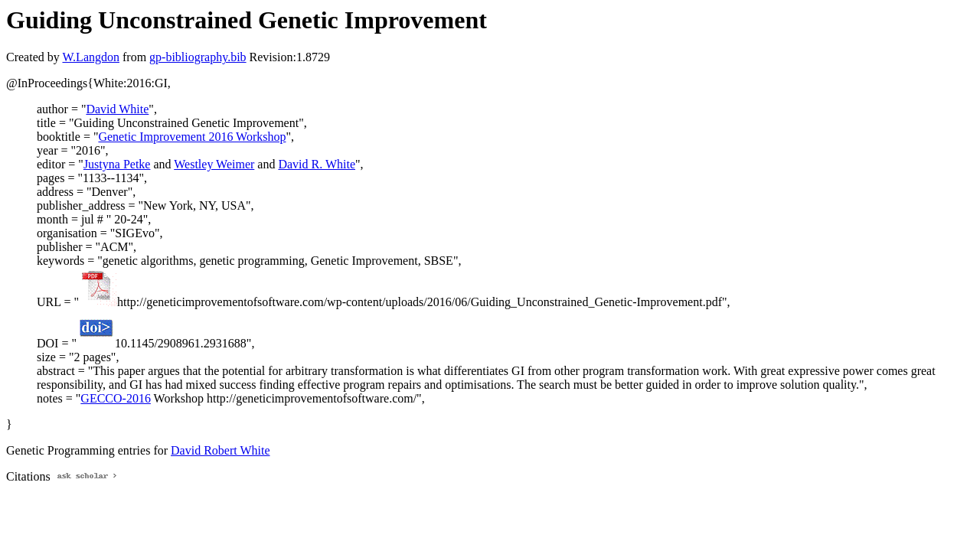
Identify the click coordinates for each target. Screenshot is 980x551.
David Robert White (220, 450)
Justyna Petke (117, 164)
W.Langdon (91, 57)
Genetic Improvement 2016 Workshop (192, 137)
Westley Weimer (214, 164)
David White (117, 109)
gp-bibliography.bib (198, 57)
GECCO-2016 (116, 398)
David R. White (317, 164)
